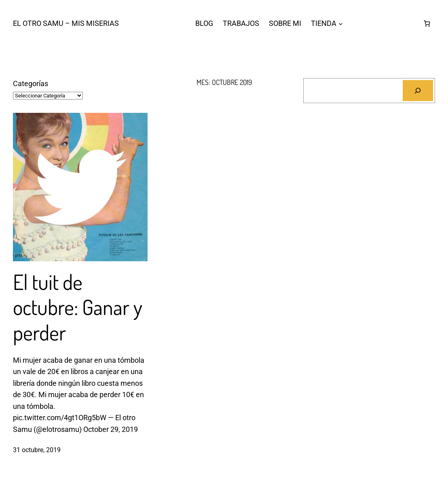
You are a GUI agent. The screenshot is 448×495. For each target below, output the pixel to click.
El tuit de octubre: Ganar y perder (78, 307)
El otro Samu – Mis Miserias (66, 23)
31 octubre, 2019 (37, 450)
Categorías (31, 84)
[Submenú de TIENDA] (341, 24)
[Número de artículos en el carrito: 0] (427, 24)
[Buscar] (418, 91)
